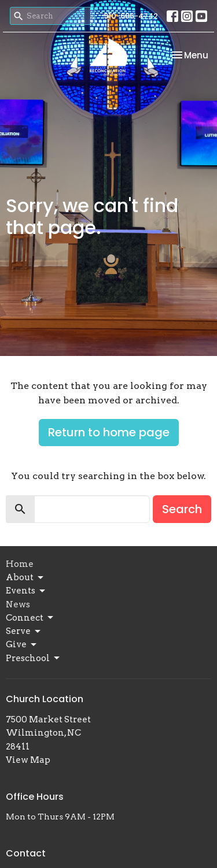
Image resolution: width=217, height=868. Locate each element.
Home (20, 564)
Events (26, 591)
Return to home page (109, 432)
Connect (30, 618)
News (18, 604)
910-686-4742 (131, 16)
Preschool (34, 658)
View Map (28, 760)
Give (22, 645)
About (25, 578)
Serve (24, 632)
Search (182, 509)
